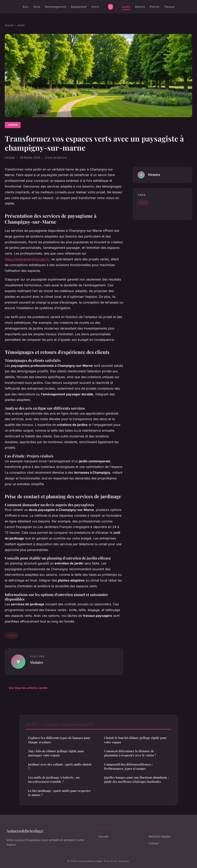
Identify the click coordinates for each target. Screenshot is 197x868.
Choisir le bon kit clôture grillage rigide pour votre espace (135, 740)
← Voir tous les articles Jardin (26, 688)
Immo (95, 7)
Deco (37, 7)
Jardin (126, 7)
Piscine (154, 7)
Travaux (169, 7)
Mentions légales (160, 836)
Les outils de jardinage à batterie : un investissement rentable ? (54, 779)
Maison (140, 7)
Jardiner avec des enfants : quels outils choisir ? (60, 766)
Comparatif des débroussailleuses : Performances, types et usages (128, 766)
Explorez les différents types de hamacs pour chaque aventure (59, 740)
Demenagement (55, 7)
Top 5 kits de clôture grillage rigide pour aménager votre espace (56, 753)
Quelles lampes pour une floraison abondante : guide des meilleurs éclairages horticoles (136, 779)
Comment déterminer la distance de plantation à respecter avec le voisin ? (130, 753)
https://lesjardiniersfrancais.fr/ (27, 259)
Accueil (9, 25)
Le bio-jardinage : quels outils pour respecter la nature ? (59, 793)
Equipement (79, 7)
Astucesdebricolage (25, 831)
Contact (154, 843)
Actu (25, 7)
